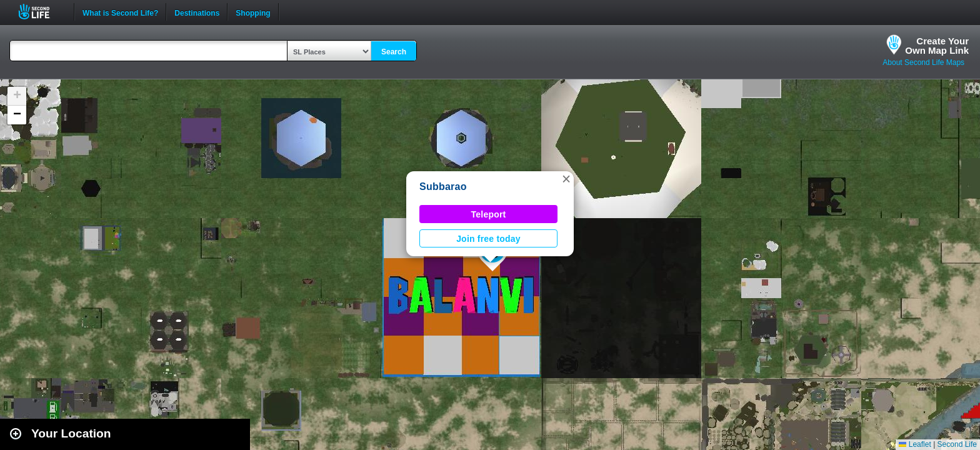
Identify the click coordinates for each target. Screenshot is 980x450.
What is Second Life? (120, 12)
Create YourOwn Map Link (937, 46)
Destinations (197, 12)
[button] (566, 179)
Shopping (253, 12)
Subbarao (443, 187)
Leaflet (915, 444)
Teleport (489, 214)
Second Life (41, 12)
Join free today (488, 239)
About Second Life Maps (923, 62)
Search (394, 52)
